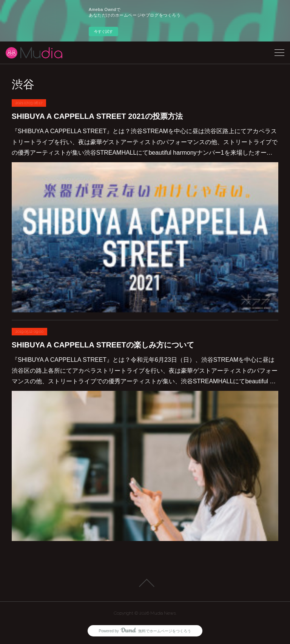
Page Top (145, 583)
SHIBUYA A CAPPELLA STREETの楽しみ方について (103, 345)
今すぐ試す (103, 32)
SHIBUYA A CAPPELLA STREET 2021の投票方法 (97, 116)
